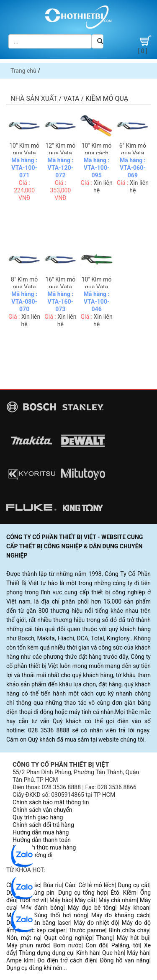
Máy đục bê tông (91, 908)
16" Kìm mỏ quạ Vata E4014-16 (60, 287)
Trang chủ (23, 71)
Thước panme (87, 930)
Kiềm (130, 893)
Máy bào (60, 900)
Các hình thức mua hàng (44, 847)
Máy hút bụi (133, 938)
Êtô (115, 893)
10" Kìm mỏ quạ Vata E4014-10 (24, 153)
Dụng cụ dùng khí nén (34, 968)
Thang (104, 938)
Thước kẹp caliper (42, 930)
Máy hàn (138, 953)
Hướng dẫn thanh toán (42, 840)
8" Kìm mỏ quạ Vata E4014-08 (24, 287)
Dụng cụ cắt (133, 885)
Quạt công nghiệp (68, 938)
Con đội (97, 945)
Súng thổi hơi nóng (61, 915)
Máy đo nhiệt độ (96, 923)
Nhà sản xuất (34, 99)
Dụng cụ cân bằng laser (38, 923)
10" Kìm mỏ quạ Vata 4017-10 (97, 287)
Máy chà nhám (118, 900)
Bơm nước (67, 945)
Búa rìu (52, 885)
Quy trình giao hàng (38, 817)
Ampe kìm (20, 960)
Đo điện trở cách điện (67, 960)
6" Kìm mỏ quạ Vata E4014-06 (133, 153)
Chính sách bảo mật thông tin (51, 802)
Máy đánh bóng (42, 908)
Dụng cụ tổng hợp (82, 893)
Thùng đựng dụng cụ (46, 953)
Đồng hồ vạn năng (124, 960)
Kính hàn (88, 953)
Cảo (70, 885)
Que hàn (113, 953)
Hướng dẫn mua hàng (41, 832)
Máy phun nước (28, 945)
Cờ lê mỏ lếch (96, 885)
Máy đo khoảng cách (120, 915)
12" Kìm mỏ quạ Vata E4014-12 (60, 153)
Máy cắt (85, 900)
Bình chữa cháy (129, 930)
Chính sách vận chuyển (42, 810)
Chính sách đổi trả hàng (43, 825)
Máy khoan (134, 908)
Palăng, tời (126, 945)
